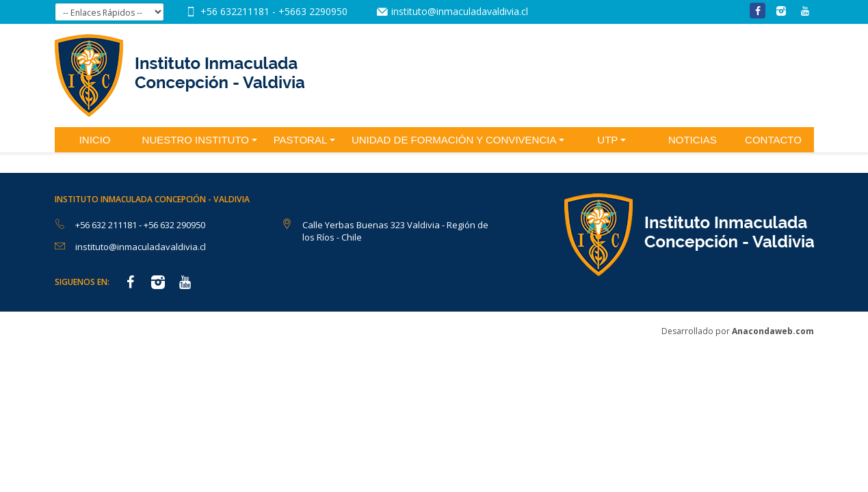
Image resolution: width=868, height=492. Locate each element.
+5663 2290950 (313, 11)
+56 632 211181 (107, 225)
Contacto (773, 140)
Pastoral (301, 140)
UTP (607, 140)
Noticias (693, 140)
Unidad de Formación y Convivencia (454, 140)
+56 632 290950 (174, 225)
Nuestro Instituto (196, 140)
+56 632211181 (236, 11)
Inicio (95, 140)
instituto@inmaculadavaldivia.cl (460, 11)
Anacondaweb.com (773, 331)
